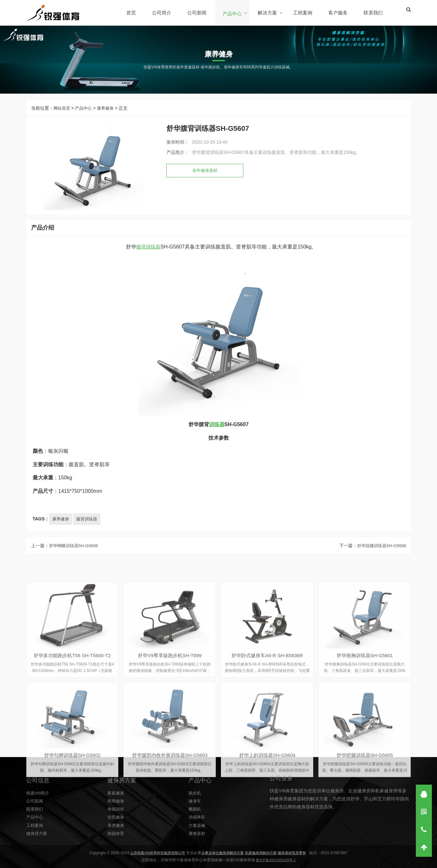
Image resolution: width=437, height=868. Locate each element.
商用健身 (116, 839)
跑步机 (195, 831)
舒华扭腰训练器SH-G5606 (380, 555)
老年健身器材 (206, 175)
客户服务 (339, 13)
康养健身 (108, 113)
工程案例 (303, 13)
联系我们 (374, 13)
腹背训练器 (148, 259)
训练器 (217, 437)
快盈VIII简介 (39, 831)
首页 (132, 13)
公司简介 (162, 13)
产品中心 (233, 14)
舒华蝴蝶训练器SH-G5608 (75, 555)
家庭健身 (116, 831)
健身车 (195, 839)
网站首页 (63, 113)
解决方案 (268, 13)
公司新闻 (197, 13)
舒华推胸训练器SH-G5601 (365, 838)
